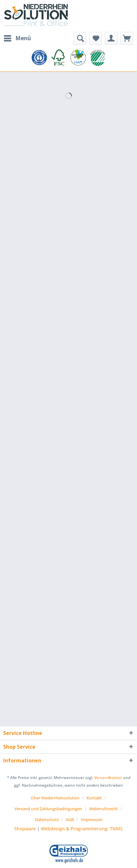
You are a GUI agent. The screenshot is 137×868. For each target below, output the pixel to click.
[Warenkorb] (127, 38)
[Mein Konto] (111, 38)
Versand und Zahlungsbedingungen (48, 809)
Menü (17, 37)
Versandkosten (108, 778)
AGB (70, 819)
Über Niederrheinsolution (55, 798)
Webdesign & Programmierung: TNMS (82, 829)
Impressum (92, 819)
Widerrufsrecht (103, 809)
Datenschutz (47, 819)
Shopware (25, 829)
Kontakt (94, 798)
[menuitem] (17, 38)
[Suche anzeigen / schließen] (80, 38)
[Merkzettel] (95, 38)
